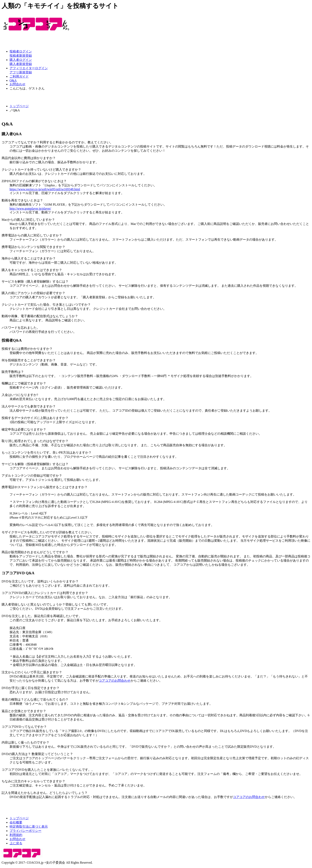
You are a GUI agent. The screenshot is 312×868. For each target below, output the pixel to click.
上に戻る (16, 843)
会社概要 (16, 822)
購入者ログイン (21, 60)
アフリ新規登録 (21, 72)
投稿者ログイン (21, 51)
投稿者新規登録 (21, 56)
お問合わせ (18, 84)
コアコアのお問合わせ (115, 681)
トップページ (19, 106)
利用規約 (16, 835)
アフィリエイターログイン (29, 68)
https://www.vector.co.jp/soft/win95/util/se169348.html (45, 189)
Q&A (13, 80)
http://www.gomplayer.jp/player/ (30, 208)
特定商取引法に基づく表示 (29, 827)
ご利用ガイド (19, 76)
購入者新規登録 (21, 64)
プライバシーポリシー (25, 831)
